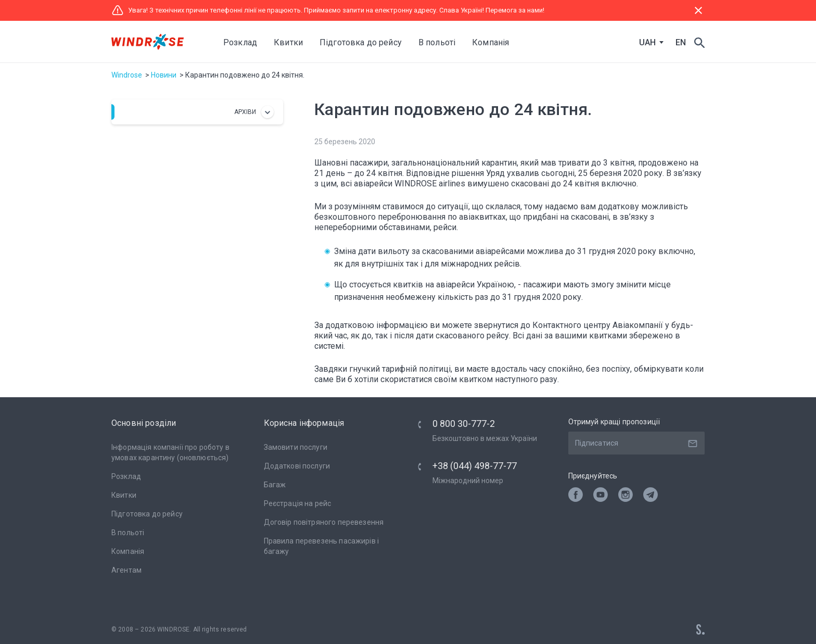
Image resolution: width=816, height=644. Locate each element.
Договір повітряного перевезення (324, 522)
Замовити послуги (296, 447)
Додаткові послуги (297, 466)
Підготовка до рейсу (147, 514)
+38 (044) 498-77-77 (475, 466)
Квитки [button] (288, 42)
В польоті (128, 533)
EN (681, 42)
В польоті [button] (437, 42)
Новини (164, 75)
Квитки (124, 495)
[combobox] (649, 43)
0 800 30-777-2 (464, 424)
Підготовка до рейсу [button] (361, 42)
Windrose (127, 75)
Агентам (126, 570)
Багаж (275, 485)
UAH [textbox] (647, 43)
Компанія (128, 551)
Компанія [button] (490, 42)
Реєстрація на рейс (298, 503)
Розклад (240, 42)
